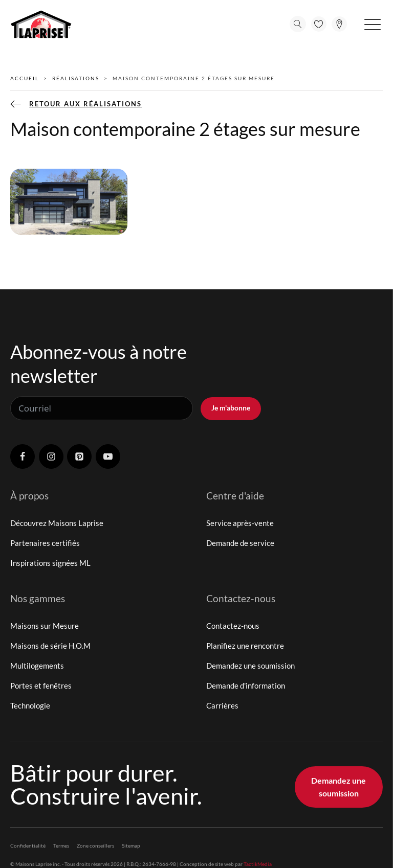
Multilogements (37, 666)
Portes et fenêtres (41, 686)
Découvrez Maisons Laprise (57, 523)
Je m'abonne (231, 408)
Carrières (222, 705)
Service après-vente (240, 523)
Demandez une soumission (250, 666)
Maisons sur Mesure (45, 626)
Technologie (30, 705)
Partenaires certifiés (45, 543)
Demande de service (240, 543)
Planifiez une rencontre (245, 646)
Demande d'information (246, 686)
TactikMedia (258, 864)
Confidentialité (28, 846)
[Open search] (298, 24)
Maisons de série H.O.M (50, 646)
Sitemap (131, 846)
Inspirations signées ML (50, 563)
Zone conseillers (95, 846)
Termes (61, 846)
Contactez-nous (233, 626)
